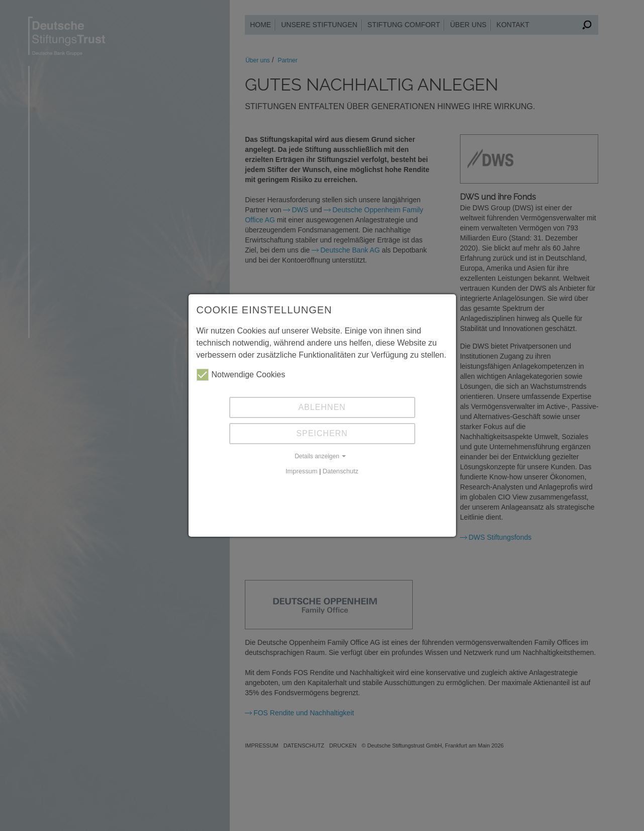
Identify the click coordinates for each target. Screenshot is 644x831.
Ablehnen (322, 407)
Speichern (322, 433)
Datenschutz (341, 471)
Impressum (301, 471)
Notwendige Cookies (241, 375)
